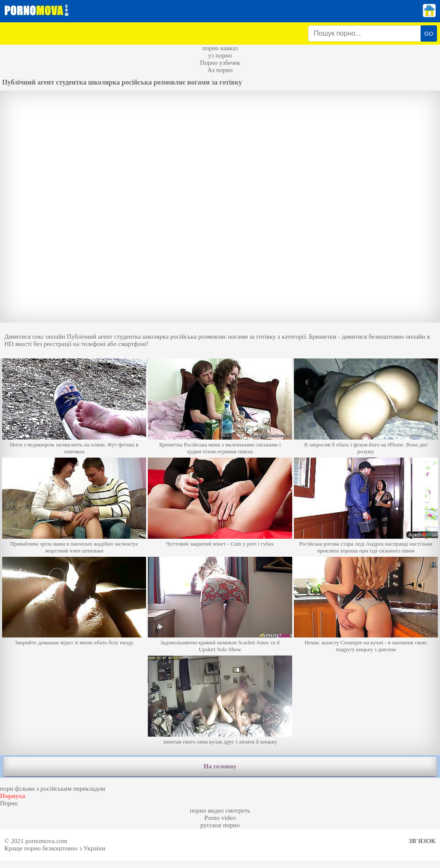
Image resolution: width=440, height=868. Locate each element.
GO (429, 34)
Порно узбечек (220, 63)
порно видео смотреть (220, 810)
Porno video (220, 818)
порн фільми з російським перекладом (53, 789)
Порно (9, 803)
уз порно (220, 55)
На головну (220, 766)
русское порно (220, 825)
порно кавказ (220, 48)
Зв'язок (422, 841)
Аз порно (220, 70)
